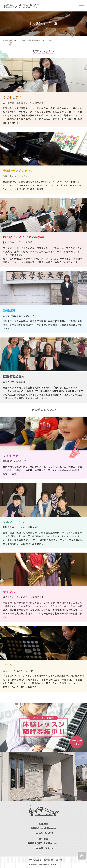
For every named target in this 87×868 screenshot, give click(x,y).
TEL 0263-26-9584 (44, 833)
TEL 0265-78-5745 (43, 848)
